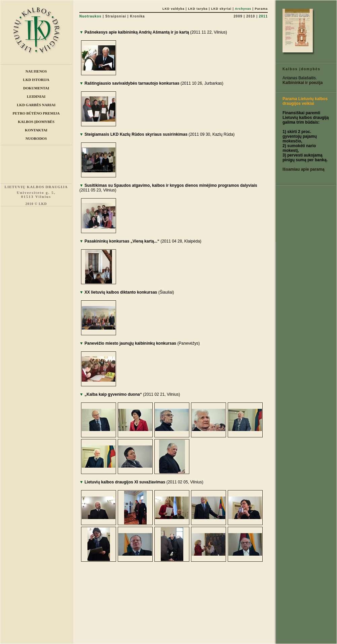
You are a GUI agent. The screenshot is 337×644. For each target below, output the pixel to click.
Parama (261, 9)
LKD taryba (198, 9)
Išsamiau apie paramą (304, 169)
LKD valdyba (174, 9)
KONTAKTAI (36, 130)
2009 (238, 16)
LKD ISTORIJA (36, 80)
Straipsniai (116, 16)
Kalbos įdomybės (302, 69)
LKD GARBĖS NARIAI (36, 105)
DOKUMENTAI (36, 88)
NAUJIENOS (36, 71)
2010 (251, 16)
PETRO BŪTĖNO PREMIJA (36, 113)
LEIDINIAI (36, 96)
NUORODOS (36, 138)
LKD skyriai (221, 9)
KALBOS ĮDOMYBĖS (36, 122)
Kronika (137, 16)
